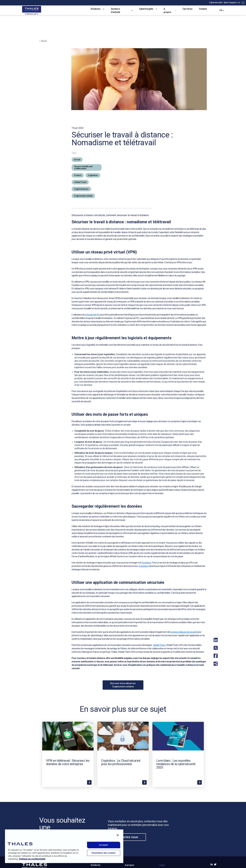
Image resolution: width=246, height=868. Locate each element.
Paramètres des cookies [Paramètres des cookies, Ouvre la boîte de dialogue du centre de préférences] (104, 853)
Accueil (44, 32)
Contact (203, 9)
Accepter (104, 845)
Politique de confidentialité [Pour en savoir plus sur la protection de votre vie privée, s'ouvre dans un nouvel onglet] (32, 859)
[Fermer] (118, 835)
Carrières (188, 9)
